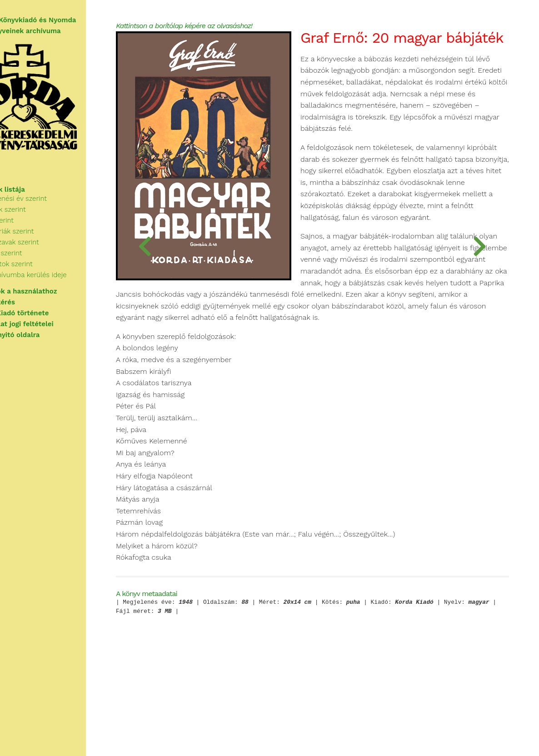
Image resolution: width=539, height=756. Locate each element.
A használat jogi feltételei (50, 330)
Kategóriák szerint (45, 243)
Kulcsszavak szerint (47, 254)
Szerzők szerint (40, 221)
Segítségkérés (30, 308)
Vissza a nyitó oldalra (43, 341)
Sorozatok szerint (44, 275)
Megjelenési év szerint (51, 210)
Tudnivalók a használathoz (52, 297)
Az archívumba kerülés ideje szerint (72, 286)
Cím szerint (34, 232)
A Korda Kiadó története (47, 319)
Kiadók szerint (39, 264)
